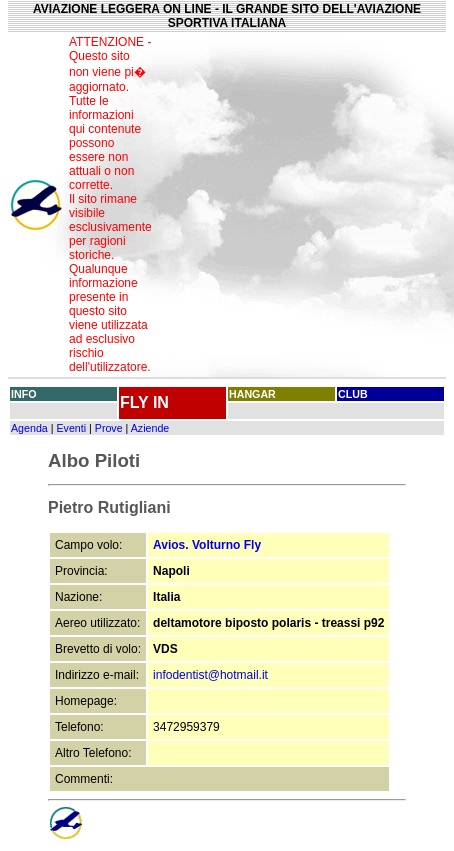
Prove (109, 428)
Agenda (29, 428)
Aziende (150, 428)
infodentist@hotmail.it (210, 675)
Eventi (71, 428)
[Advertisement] (303, 205)
